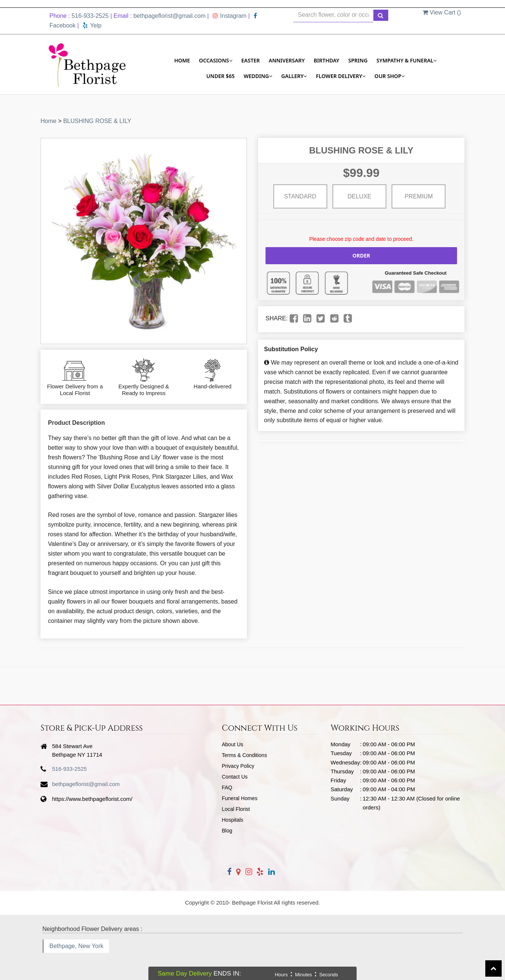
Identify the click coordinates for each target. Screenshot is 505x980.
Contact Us (235, 777)
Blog (227, 831)
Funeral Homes (240, 798)
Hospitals (233, 820)
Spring (358, 60)
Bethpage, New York (76, 946)
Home (182, 60)
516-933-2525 (90, 16)
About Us (233, 744)
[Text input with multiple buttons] (333, 15)
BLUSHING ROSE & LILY (97, 121)
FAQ (227, 787)
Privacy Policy (238, 766)
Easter (251, 60)
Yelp (92, 25)
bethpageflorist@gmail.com (170, 16)
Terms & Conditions (245, 755)
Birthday (327, 60)
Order (361, 255)
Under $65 (221, 76)
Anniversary (287, 60)
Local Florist (236, 809)
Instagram (230, 16)
